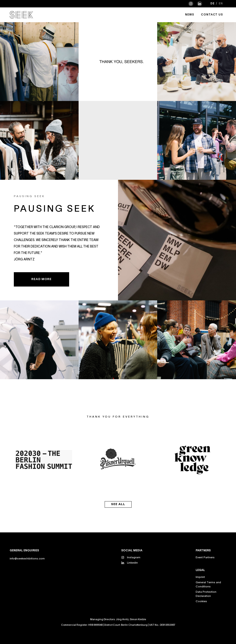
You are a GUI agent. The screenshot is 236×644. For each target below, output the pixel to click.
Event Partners (205, 557)
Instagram (134, 557)
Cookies (201, 601)
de (212, 4)
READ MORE (41, 279)
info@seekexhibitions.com (27, 559)
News (190, 15)
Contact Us (212, 15)
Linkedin (132, 563)
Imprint (200, 577)
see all (118, 504)
